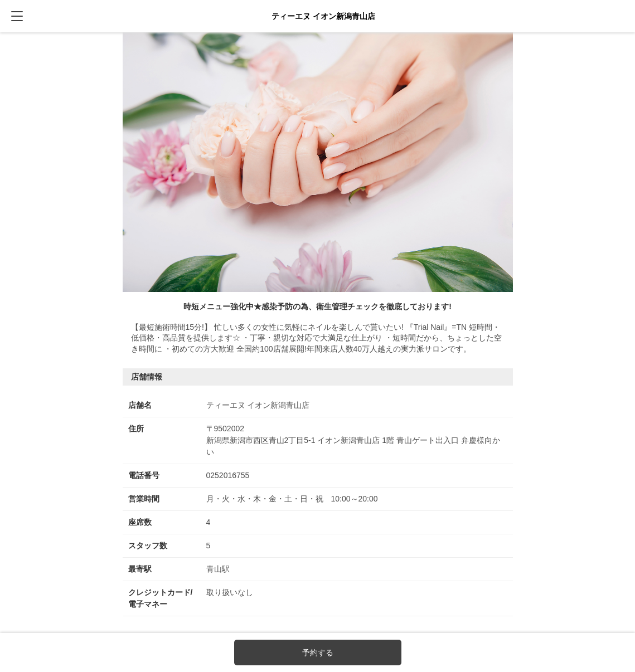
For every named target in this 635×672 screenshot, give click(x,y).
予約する (318, 652)
